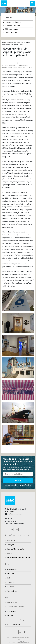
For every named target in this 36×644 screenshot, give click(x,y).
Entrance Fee (11, 611)
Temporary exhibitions (12, 26)
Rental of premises (13, 624)
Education (10, 587)
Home (4, 42)
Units (9, 578)
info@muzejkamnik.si (15, 514)
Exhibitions (10, 42)
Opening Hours (12, 602)
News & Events (12, 569)
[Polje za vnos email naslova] (18, 474)
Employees (11, 545)
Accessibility (11, 615)
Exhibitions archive (11, 29)
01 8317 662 (11, 512)
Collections (11, 582)
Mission (9, 553)
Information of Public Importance (18, 558)
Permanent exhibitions (12, 22)
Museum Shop (12, 591)
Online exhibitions (10, 33)
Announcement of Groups (16, 607)
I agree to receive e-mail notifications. (17, 485)
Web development (12, 642)
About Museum (12, 540)
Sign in (18, 481)
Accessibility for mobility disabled (18, 620)
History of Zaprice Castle (15, 549)
